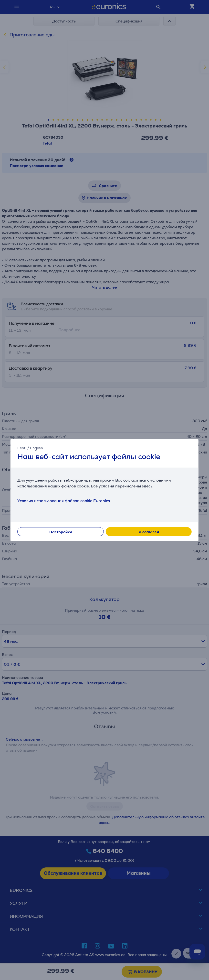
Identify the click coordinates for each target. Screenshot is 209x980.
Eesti (22, 448)
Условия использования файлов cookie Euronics (64, 501)
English (37, 448)
